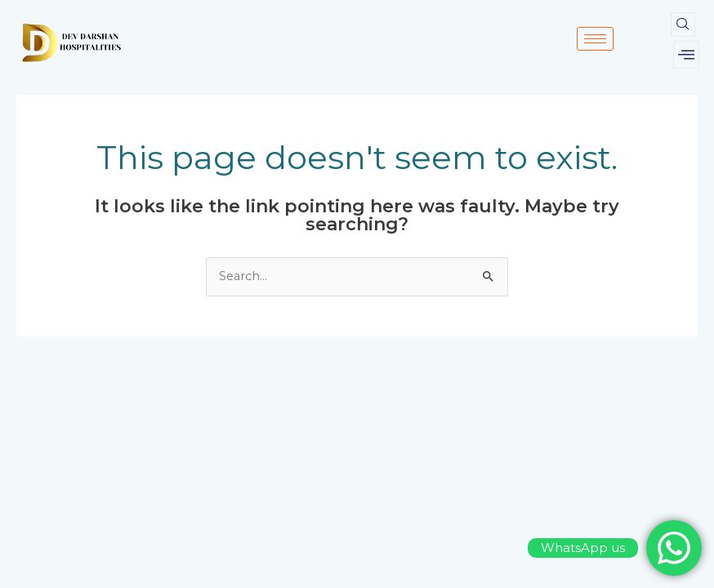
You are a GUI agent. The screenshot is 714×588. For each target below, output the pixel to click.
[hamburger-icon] (595, 39)
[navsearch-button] (683, 24)
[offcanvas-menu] (686, 55)
